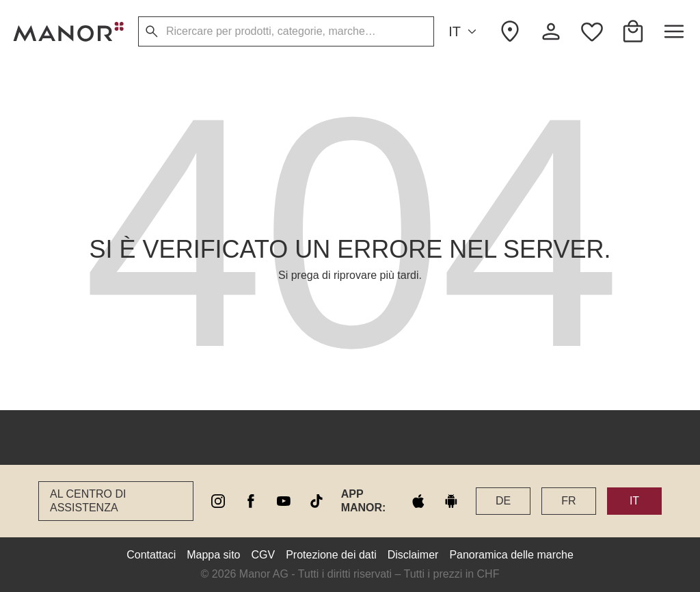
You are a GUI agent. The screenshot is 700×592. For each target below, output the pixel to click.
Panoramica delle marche (511, 555)
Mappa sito (213, 555)
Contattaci (151, 555)
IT (465, 32)
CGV (264, 555)
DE (503, 501)
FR (568, 501)
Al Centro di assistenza (88, 501)
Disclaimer (413, 555)
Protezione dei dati (331, 555)
